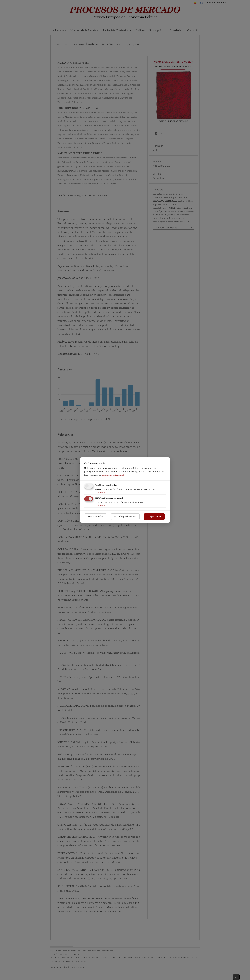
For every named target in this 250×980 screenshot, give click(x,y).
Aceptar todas (154, 517)
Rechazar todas (95, 517)
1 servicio (100, 493)
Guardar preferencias (125, 517)
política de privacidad (113, 475)
